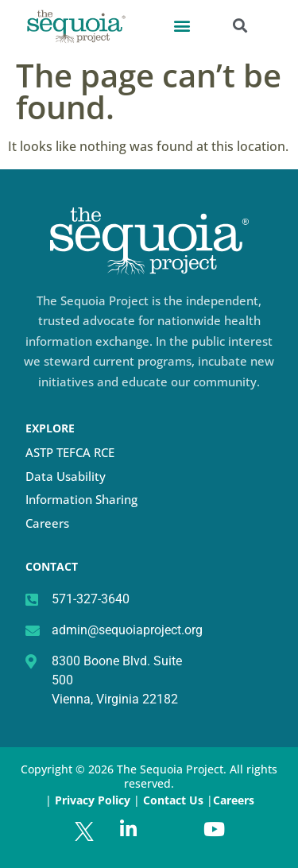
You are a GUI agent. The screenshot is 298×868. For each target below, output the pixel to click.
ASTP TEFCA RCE (70, 452)
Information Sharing (81, 499)
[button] (182, 25)
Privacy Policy (93, 800)
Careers (47, 523)
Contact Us (175, 800)
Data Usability (66, 476)
